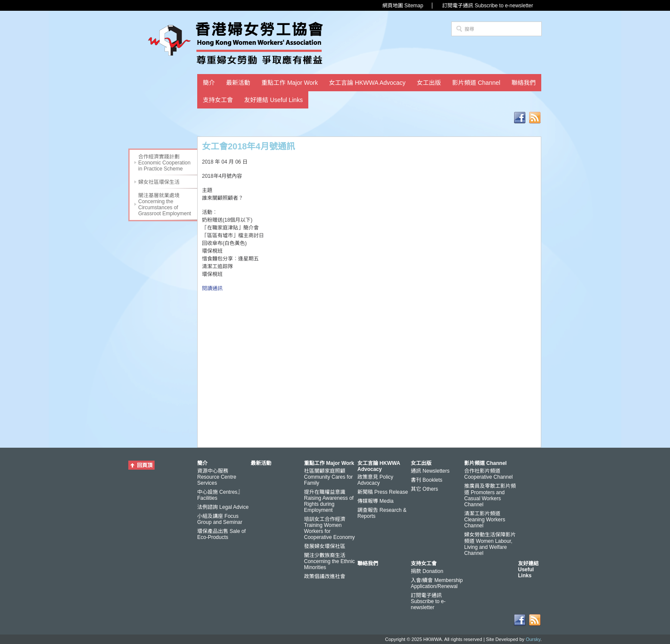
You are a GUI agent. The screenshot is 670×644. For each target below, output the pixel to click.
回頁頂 (145, 465)
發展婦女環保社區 (325, 546)
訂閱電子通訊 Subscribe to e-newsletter (488, 6)
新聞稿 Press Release (383, 492)
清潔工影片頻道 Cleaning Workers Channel (485, 520)
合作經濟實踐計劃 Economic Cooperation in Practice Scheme (164, 163)
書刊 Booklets (427, 480)
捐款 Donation (427, 571)
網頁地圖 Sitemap (403, 6)
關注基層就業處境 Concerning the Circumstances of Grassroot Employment (165, 204)
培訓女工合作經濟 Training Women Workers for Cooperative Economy (329, 528)
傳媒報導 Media (375, 501)
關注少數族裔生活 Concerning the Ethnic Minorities (329, 561)
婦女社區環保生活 (159, 182)
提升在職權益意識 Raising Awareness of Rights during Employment (329, 501)
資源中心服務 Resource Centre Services (217, 477)
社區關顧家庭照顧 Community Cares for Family (328, 477)
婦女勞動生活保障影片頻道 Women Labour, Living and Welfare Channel (490, 544)
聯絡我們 (524, 83)
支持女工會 (218, 100)
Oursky (533, 639)
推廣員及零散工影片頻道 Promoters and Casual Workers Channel (490, 495)
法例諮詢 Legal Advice (223, 507)
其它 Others (424, 489)
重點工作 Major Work (290, 83)
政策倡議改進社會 (325, 576)
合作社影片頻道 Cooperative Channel (489, 474)
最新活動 (238, 83)
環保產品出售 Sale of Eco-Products (222, 534)
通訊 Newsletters (430, 471)
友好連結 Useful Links (273, 100)
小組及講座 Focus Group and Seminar (220, 519)
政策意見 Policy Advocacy (375, 480)
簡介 (209, 83)
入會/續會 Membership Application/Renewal (437, 583)
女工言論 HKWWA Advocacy (367, 83)
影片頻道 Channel (476, 83)
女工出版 (429, 83)
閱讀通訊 (212, 288)
